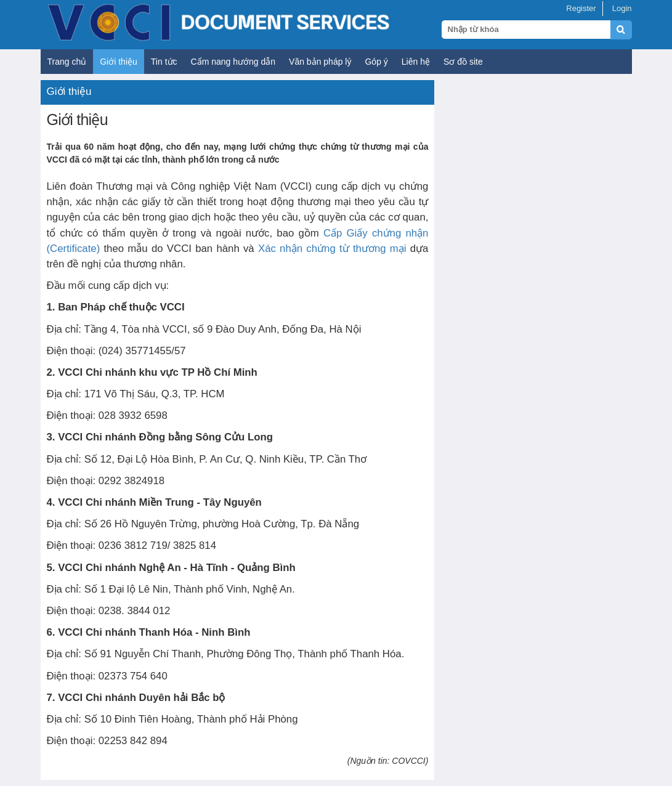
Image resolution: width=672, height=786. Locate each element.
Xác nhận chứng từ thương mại (332, 249)
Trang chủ (67, 62)
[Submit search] (627, 37)
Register (581, 8)
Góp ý (376, 62)
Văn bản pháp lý (320, 62)
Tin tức (164, 62)
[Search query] (526, 30)
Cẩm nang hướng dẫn (233, 62)
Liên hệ (416, 62)
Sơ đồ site (463, 62)
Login (622, 8)
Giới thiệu (119, 62)
